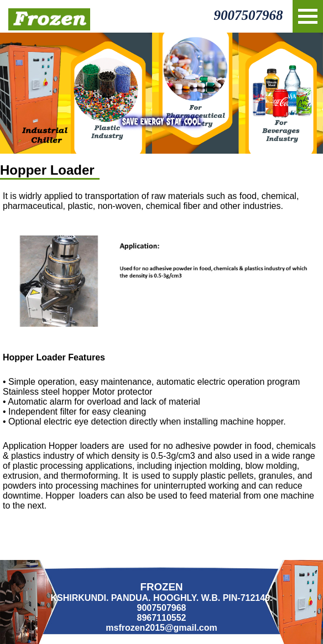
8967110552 (162, 618)
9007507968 (248, 15)
